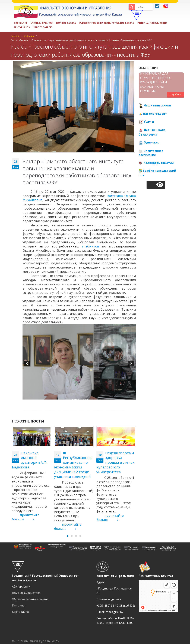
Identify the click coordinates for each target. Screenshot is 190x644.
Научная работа (66, 23)
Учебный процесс (42, 23)
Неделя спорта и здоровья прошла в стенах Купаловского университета (115, 462)
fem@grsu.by (114, 612)
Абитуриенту (22, 27)
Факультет (20, 23)
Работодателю (43, 27)
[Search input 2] (147, 7)
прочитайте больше (26, 517)
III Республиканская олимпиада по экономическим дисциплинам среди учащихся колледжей (73, 465)
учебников (91, 246)
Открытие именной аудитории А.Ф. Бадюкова (30, 460)
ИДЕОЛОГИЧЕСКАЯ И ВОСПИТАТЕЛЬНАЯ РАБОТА (107, 23)
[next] (131, 364)
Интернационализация (152, 23)
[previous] (27, 364)
